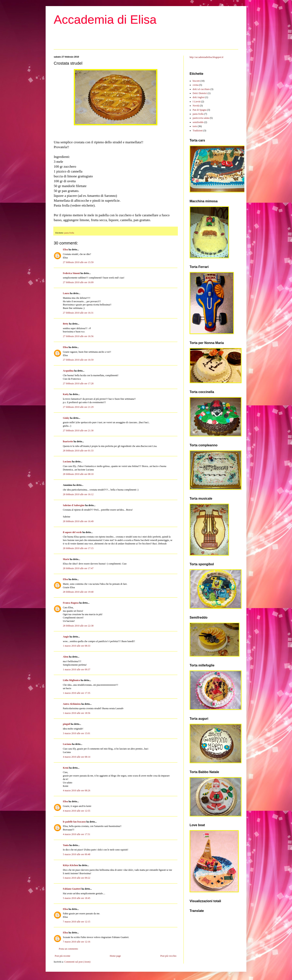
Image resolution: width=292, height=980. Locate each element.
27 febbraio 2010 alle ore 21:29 (78, 407)
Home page (115, 956)
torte (195, 126)
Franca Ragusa (71, 603)
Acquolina (68, 371)
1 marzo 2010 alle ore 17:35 (77, 693)
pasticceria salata (201, 118)
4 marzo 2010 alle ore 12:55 (77, 811)
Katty (66, 394)
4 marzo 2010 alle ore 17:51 (77, 834)
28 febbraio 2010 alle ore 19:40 (78, 592)
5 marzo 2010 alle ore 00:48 (77, 854)
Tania (66, 845)
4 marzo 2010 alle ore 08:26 (77, 790)
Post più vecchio (168, 956)
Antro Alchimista (72, 704)
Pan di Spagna (200, 110)
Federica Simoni (71, 273)
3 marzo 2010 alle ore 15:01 (77, 733)
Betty (66, 324)
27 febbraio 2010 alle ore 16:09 (78, 282)
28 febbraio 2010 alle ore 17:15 (78, 548)
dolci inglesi (199, 97)
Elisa (65, 250)
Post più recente (63, 956)
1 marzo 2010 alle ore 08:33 (77, 646)
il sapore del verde (72, 532)
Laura (66, 293)
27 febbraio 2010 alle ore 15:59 (78, 262)
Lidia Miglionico (71, 680)
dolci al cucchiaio (201, 89)
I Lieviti (197, 102)
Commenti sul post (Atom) (77, 962)
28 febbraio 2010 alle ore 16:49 (78, 521)
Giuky (66, 418)
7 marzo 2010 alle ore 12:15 (77, 922)
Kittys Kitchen (70, 865)
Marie (66, 559)
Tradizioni (198, 131)
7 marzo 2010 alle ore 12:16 (77, 942)
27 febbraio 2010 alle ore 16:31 (78, 313)
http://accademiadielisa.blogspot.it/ (207, 57)
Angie (66, 637)
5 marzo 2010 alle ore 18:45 (77, 898)
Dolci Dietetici (200, 93)
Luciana (67, 462)
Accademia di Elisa (105, 20)
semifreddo (198, 122)
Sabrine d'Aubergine (74, 505)
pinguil (67, 724)
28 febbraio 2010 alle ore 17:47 (78, 568)
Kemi (66, 768)
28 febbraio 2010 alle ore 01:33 (78, 451)
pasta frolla (69, 233)
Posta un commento (68, 949)
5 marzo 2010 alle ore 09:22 (77, 878)
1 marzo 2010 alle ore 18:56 (77, 713)
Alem (66, 657)
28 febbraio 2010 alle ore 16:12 (78, 494)
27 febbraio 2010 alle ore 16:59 (78, 360)
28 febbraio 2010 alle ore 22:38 (78, 626)
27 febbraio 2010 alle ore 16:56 (78, 336)
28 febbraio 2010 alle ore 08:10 (78, 474)
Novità (196, 106)
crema (196, 85)
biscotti (196, 81)
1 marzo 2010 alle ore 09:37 (77, 669)
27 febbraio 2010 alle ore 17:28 (78, 383)
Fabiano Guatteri (72, 889)
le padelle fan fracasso (74, 822)
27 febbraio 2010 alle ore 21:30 (78, 431)
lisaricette (68, 441)
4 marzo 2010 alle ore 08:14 (77, 757)
